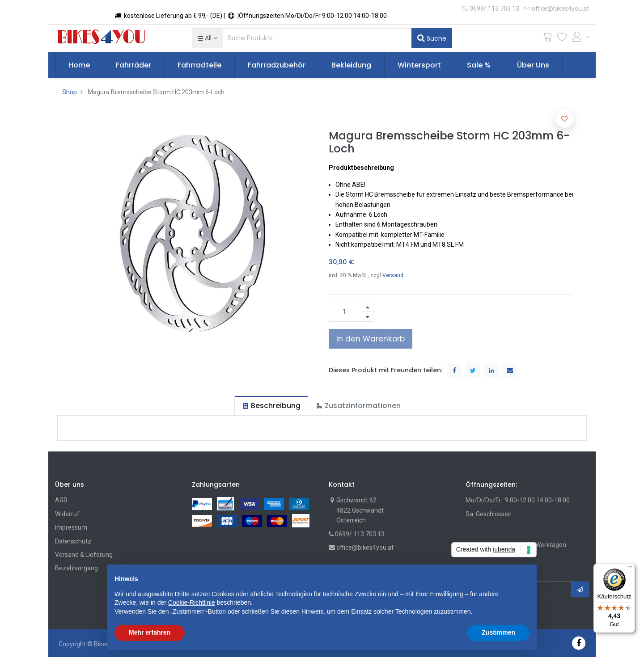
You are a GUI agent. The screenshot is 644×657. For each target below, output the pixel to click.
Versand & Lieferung (84, 555)
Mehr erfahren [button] (150, 632)
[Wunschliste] (562, 39)
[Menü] (630, 569)
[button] (207, 38)
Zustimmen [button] (498, 632)
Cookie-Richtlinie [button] (192, 602)
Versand (393, 275)
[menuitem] (79, 65)
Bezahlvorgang (76, 568)
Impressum (71, 527)
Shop (70, 92)
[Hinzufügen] (368, 307)
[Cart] (547, 39)
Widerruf (67, 514)
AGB (61, 500)
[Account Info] (580, 37)
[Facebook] (579, 643)
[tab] (271, 406)
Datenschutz (73, 541)
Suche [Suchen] (432, 38)
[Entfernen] (368, 317)
